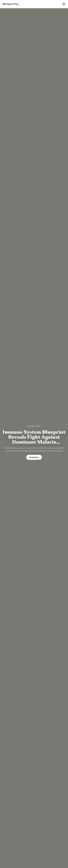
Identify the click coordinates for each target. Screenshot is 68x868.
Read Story (34, 457)
